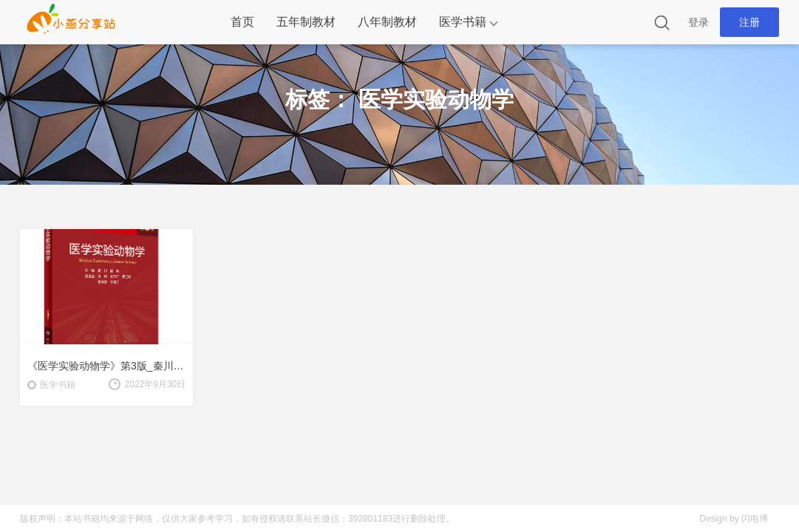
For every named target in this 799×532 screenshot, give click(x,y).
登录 (698, 22)
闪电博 (755, 519)
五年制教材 (306, 22)
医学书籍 (463, 22)
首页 (242, 22)
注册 (749, 22)
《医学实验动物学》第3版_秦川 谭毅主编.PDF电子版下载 (106, 366)
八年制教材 (387, 22)
